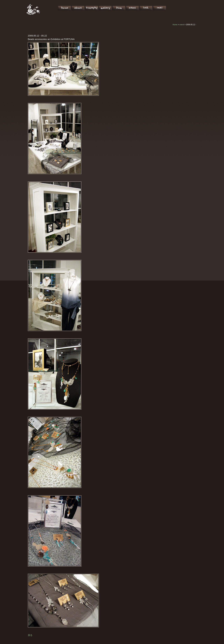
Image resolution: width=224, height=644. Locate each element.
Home (175, 25)
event (182, 25)
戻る (30, 635)
